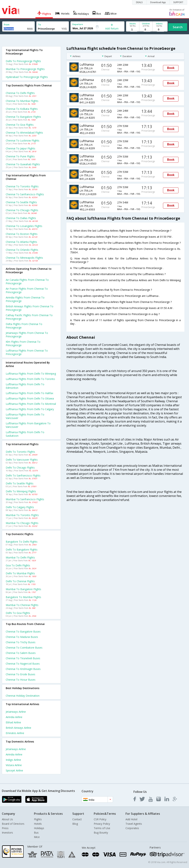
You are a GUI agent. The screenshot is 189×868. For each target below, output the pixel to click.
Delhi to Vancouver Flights (22, 460)
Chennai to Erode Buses (20, 674)
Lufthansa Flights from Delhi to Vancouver (25, 416)
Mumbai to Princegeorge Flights (25, 69)
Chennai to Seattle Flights (21, 202)
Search (178, 27)
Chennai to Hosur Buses (21, 680)
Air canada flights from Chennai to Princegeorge (27, 282)
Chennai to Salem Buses (21, 653)
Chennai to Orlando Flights (22, 250)
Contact (77, 819)
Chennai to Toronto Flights (22, 186)
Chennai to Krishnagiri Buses (23, 669)
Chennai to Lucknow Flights (23, 140)
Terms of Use (102, 828)
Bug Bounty (101, 833)
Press (5, 828)
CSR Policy (100, 819)
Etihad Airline (13, 722)
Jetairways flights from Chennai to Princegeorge (27, 335)
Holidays (39, 828)
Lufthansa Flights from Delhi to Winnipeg (31, 374)
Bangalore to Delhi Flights (22, 542)
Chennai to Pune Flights (20, 156)
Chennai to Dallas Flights (21, 218)
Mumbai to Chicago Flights (22, 523)
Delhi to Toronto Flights (20, 452)
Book (171, 68)
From (7, 25)
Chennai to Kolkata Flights (22, 109)
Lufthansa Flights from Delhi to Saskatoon (25, 434)
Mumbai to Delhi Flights (20, 557)
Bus (36, 833)
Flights (38, 819)
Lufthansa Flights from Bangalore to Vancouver (28, 425)
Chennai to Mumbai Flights (22, 101)
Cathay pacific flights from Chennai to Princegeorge (29, 317)
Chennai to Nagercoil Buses (23, 664)
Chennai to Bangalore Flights (23, 117)
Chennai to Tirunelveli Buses (23, 658)
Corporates (132, 828)
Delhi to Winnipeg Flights (21, 491)
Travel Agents (134, 824)
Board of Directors (13, 824)
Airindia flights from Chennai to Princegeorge (25, 299)
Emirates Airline (15, 733)
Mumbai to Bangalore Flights (23, 589)
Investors (7, 833)
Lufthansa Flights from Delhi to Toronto (30, 379)
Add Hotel (131, 819)
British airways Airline (18, 728)
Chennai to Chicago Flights (22, 210)
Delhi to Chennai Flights (20, 581)
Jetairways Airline (16, 712)
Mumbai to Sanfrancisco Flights (25, 499)
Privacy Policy (102, 824)
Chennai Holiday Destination (23, 696)
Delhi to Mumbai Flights (20, 573)
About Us (7, 819)
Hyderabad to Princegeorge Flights (27, 77)
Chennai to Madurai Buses (22, 637)
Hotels (38, 824)
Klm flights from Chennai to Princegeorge (23, 343)
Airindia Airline (14, 717)
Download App (158, 2)
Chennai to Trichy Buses (21, 642)
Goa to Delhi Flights (18, 565)
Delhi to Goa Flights (18, 613)
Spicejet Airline (14, 770)
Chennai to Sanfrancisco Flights (25, 194)
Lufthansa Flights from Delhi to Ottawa (30, 398)
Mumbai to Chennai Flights (22, 605)
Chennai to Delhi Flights (20, 93)
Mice (37, 837)
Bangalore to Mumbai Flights (23, 597)
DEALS (139, 2)
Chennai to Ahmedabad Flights (24, 133)
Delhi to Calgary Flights (20, 507)
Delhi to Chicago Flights (20, 468)
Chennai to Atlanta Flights (21, 242)
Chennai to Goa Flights (20, 125)
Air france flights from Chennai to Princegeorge (27, 290)
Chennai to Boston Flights (22, 234)
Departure (78, 24)
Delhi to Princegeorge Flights (23, 61)
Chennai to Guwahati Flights (23, 164)
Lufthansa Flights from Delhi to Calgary (30, 409)
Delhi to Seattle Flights (20, 483)
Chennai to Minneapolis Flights (24, 258)
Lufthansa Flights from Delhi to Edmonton (25, 386)
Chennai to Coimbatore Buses (24, 648)
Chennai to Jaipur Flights (20, 148)
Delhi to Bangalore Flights (22, 550)
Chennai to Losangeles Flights (24, 226)
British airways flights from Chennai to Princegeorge (30, 308)
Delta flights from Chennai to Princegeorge (24, 326)
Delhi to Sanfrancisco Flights (23, 475)
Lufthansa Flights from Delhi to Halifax (29, 393)
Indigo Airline (13, 760)
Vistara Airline (14, 765)
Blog (75, 824)
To (39, 25)
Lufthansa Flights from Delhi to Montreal (31, 404)
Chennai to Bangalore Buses (23, 632)
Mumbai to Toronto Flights (22, 515)
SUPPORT (178, 2)
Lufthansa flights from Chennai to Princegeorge (27, 352)
